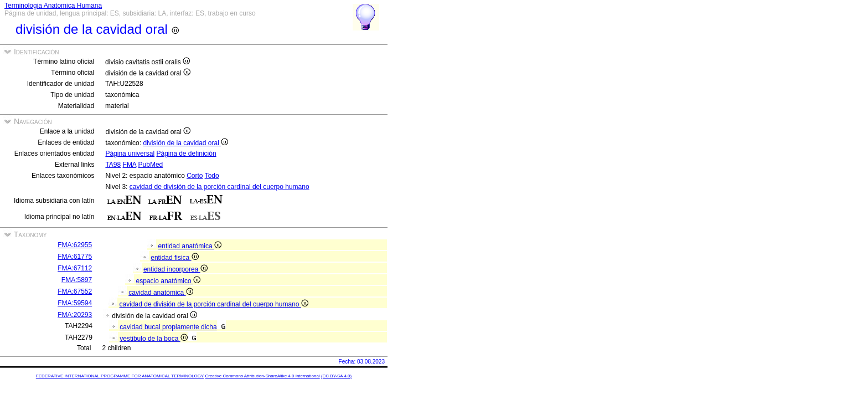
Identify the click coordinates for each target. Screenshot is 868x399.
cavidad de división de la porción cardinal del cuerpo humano (219, 187)
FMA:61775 (75, 257)
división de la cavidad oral (185, 143)
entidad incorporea (175, 269)
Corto (195, 176)
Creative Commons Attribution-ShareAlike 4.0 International (262, 376)
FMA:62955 (75, 245)
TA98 (113, 165)
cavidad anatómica (161, 293)
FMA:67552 (75, 291)
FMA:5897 (77, 280)
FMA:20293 (75, 315)
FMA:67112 (75, 268)
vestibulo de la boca (153, 339)
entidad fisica (174, 258)
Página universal (130, 154)
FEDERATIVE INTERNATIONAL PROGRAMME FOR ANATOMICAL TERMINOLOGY (120, 376)
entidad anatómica (190, 246)
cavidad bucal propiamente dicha (168, 327)
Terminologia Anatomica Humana (53, 6)
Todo (212, 176)
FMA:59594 (75, 303)
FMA (130, 165)
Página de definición (186, 154)
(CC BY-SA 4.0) (336, 376)
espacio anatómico (168, 281)
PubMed (151, 165)
